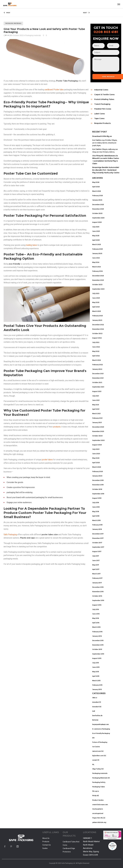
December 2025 (98, 205)
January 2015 (97, 689)
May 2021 (96, 405)
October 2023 (97, 285)
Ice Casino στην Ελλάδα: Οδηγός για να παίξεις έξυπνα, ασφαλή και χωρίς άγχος (105, 143)
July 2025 (96, 227)
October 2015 (97, 649)
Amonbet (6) (97, 707)
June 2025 (96, 231)
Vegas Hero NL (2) (99, 818)
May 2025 (96, 236)
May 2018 (96, 512)
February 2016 (97, 632)
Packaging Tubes (99, 787)
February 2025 (97, 249)
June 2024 (96, 258)
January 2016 (97, 636)
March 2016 (96, 627)
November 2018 (98, 485)
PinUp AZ (96, 796)
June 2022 (96, 347)
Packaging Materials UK (101, 778)
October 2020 (97, 436)
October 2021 (97, 382)
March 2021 (96, 414)
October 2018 (97, 489)
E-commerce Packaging (101, 729)
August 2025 (97, 222)
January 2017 (97, 583)
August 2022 (97, 338)
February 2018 (97, 525)
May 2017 (96, 565)
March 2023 (97, 311)
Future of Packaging (100, 742)
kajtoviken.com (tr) (99, 756)
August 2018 (97, 498)
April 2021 (96, 409)
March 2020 (97, 467)
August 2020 (97, 445)
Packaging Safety (99, 782)
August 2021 (97, 391)
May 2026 (96, 182)
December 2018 (98, 480)
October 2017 (97, 543)
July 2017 (96, 556)
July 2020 (96, 449)
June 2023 (96, 298)
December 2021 (98, 374)
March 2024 (97, 267)
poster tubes (47, 460)
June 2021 (96, 400)
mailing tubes (31, 245)
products (57, 427)
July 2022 (96, 342)
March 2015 (96, 681)
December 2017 (98, 534)
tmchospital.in (98, 809)
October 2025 (97, 213)
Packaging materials (100, 773)
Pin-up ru (95, 791)
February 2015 (97, 685)
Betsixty (95, 720)
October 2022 (97, 334)
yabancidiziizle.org (99, 822)
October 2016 (97, 596)
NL (93, 764)
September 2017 (98, 547)
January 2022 (97, 369)
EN (93, 738)
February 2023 (97, 316)
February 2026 (98, 196)
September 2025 (98, 218)
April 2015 (96, 676)
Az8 (94, 711)
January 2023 (97, 320)
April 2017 (96, 569)
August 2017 (97, 551)
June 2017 (96, 560)
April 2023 (96, 307)
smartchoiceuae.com (100, 805)
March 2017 (96, 574)
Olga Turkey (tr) (98, 769)
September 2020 (98, 440)
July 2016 (96, 609)
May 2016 (96, 618)
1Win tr (95, 698)
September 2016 (98, 600)
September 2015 (98, 654)
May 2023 (96, 302)
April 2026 (96, 187)
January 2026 (97, 200)
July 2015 (95, 663)
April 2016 (96, 623)
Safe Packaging (10, 534)
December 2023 (98, 276)
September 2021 (98, 387)
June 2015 (96, 667)
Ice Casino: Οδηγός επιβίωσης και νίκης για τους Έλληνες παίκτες (105, 150)
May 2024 (96, 262)
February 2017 (97, 578)
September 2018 (98, 494)
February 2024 (98, 271)
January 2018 (97, 529)
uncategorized (98, 813)
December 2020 (98, 427)
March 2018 (96, 520)
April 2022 (96, 356)
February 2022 (98, 365)
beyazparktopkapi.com (101, 724)
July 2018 (96, 503)
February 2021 (97, 418)
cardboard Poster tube (54, 90)
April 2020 (96, 463)
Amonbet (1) (97, 702)
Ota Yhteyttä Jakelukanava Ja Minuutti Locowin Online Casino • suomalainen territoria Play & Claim (106, 160)
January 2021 (97, 423)
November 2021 (98, 378)
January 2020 (97, 476)
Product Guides (98, 800)
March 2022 (97, 360)
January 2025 (97, 253)
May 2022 (96, 351)
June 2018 (96, 507)
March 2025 (97, 244)
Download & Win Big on (102, 136)
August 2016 (97, 605)
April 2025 (96, 240)
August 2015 (97, 658)
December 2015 (98, 641)
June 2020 (96, 454)
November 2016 (98, 592)
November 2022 (98, 329)
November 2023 (98, 280)
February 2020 (98, 471)
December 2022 (98, 325)
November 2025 (98, 209)
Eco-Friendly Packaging (101, 733)
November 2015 (98, 645)
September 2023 (98, 289)
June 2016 (96, 614)
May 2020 (96, 458)
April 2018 (96, 516)
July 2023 (96, 293)
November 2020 (98, 431)
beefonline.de (97, 716)
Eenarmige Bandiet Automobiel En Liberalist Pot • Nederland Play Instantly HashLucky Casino (106, 170)
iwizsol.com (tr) (98, 751)
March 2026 (97, 191)
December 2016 (98, 587)
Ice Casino (96, 747)
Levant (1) (96, 760)
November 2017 (98, 538)
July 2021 (96, 396)
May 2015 (96, 672)
